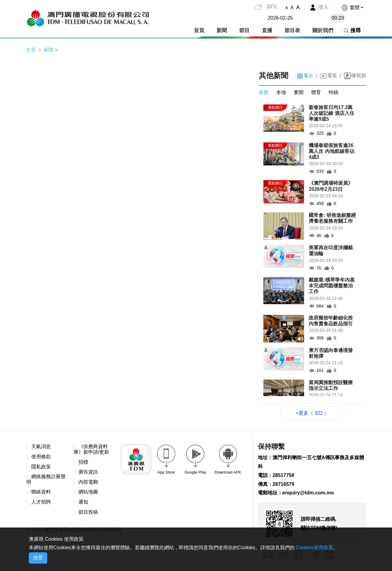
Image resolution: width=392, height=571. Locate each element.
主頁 (31, 50)
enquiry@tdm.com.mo (308, 493)
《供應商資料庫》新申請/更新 (91, 449)
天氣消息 (41, 446)
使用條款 (41, 457)
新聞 (222, 30)
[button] (352, 8)
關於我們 (323, 30)
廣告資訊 (88, 472)
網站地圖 (88, 492)
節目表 (292, 30)
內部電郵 (88, 482)
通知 (83, 502)
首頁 (199, 30)
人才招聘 (41, 502)
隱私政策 (41, 467)
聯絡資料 (41, 492)
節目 (244, 30)
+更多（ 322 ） (313, 413)
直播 (267, 30)
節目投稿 (88, 512)
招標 (83, 462)
